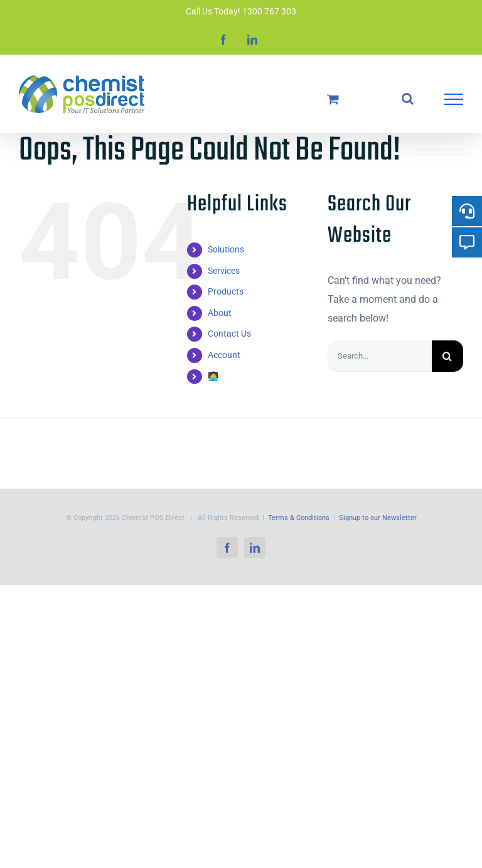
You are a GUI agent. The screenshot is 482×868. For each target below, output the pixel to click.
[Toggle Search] (408, 99)
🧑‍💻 (213, 376)
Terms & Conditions (299, 518)
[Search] (447, 356)
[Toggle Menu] (454, 99)
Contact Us (229, 334)
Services (224, 271)
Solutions (226, 249)
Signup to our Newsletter (378, 518)
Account (224, 355)
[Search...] (380, 356)
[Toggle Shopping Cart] (333, 99)
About (220, 313)
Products (226, 291)
